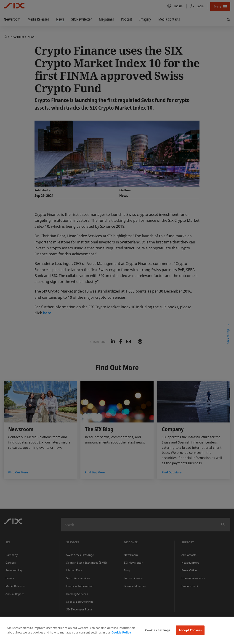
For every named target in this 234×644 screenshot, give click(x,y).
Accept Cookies (190, 630)
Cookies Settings (158, 630)
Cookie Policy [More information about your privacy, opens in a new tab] (121, 632)
